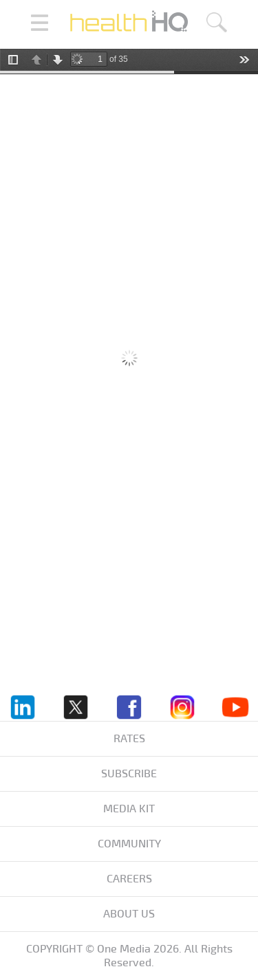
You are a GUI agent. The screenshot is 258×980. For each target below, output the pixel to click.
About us (129, 914)
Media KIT (129, 809)
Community (129, 844)
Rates (129, 739)
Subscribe (129, 774)
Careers (129, 879)
